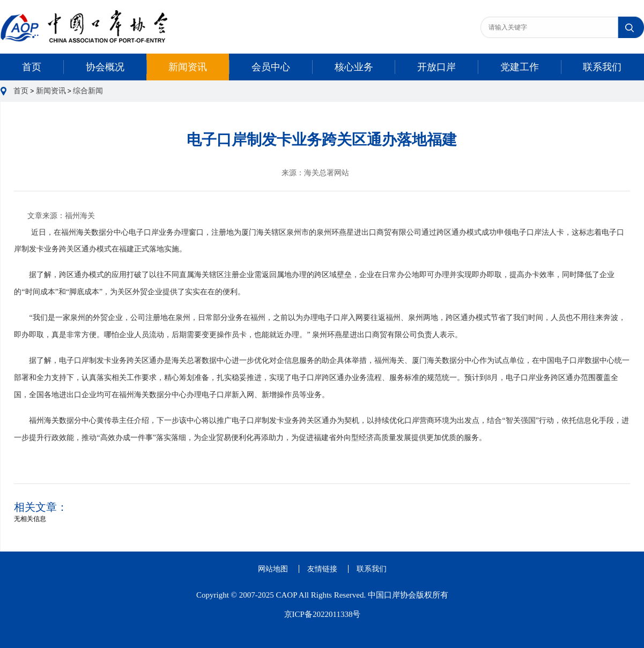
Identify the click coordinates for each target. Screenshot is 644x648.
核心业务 (354, 67)
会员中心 (271, 67)
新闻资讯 (188, 67)
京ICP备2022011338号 (323, 614)
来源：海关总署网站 (315, 173)
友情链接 (322, 569)
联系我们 (602, 67)
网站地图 (273, 569)
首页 (32, 67)
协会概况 (105, 67)
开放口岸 (436, 67)
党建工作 (520, 67)
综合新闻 (88, 91)
